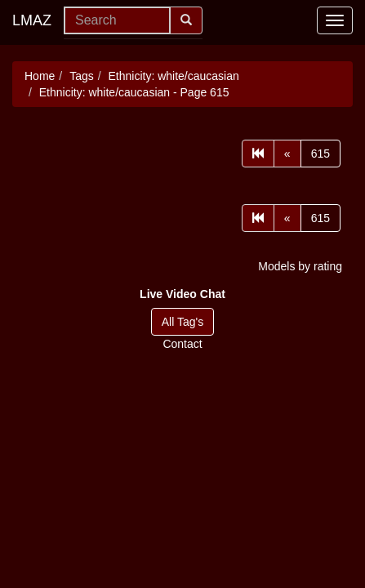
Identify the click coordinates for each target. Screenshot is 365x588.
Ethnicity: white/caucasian (174, 76)
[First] (258, 154)
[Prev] (287, 154)
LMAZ (32, 20)
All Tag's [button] (182, 322)
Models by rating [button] (300, 266)
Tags (82, 76)
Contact (182, 344)
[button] (182, 294)
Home (40, 76)
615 (320, 154)
